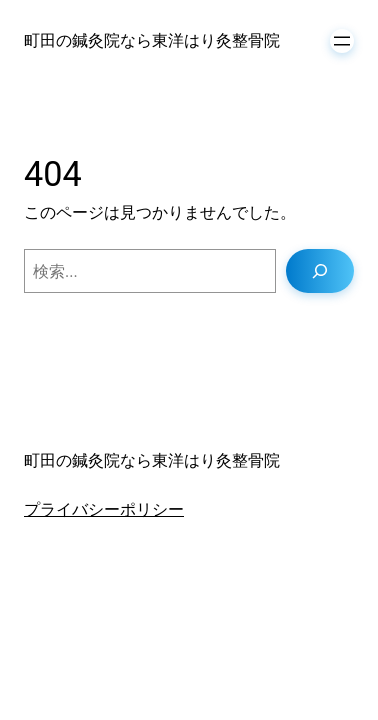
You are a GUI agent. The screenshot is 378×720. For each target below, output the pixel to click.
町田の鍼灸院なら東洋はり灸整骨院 (152, 40)
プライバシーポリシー (104, 509)
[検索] (320, 271)
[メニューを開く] (342, 41)
